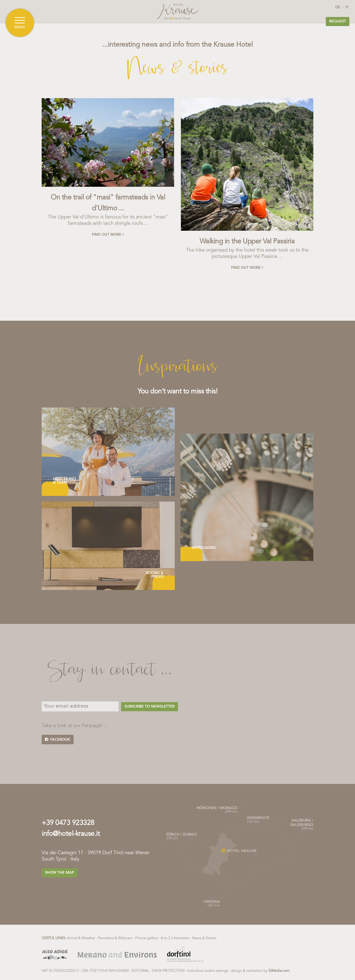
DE (338, 7)
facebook (58, 740)
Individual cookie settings (208, 971)
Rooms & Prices (155, 575)
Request (338, 22)
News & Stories (204, 938)
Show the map (60, 873)
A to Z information (175, 938)
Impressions (204, 548)
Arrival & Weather (81, 938)
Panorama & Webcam (115, 938)
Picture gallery (147, 938)
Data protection (168, 971)
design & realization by (260, 971)
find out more (108, 235)
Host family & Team (65, 481)
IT (347, 7)
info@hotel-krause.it (71, 834)
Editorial (140, 971)
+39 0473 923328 (68, 823)
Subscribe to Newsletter (150, 707)
